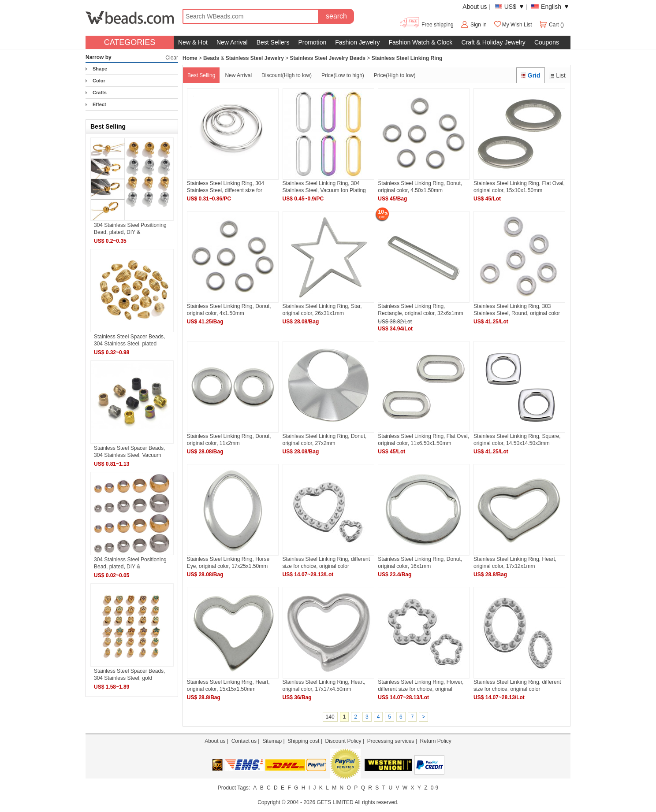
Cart (550, 25)
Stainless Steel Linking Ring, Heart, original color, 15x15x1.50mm (228, 685)
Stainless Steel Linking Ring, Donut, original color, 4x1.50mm (229, 310)
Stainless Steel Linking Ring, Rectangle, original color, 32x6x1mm (420, 310)
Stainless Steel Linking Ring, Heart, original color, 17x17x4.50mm (324, 685)
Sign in (479, 25)
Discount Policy (343, 741)
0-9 (434, 788)
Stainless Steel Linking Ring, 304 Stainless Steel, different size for (225, 187)
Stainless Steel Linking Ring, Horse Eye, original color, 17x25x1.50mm (228, 562)
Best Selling (201, 75)
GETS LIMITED (335, 802)
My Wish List (513, 25)
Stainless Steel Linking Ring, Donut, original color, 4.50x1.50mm (420, 187)
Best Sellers (273, 42)
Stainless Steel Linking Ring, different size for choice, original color (326, 562)
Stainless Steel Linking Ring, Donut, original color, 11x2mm (229, 439)
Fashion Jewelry (357, 42)
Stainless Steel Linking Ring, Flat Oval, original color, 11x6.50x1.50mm (423, 439)
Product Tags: (234, 788)
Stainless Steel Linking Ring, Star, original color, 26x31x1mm (322, 310)
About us (475, 7)
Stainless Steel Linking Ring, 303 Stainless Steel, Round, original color (517, 310)
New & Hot (193, 42)
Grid (530, 75)
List (557, 75)
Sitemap (272, 741)
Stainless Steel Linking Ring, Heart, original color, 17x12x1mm (515, 562)
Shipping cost (303, 741)
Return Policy (435, 741)
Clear (172, 58)
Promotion (312, 42)
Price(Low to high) (343, 75)
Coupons (547, 42)
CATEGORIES (130, 42)
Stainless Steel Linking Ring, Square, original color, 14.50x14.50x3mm (517, 439)
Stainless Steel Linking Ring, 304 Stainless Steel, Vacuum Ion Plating (324, 187)
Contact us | (247, 741)
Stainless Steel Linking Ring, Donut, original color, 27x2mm (325, 439)
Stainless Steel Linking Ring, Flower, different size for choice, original (421, 685)
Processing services (391, 741)
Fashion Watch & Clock (420, 42)
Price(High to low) (395, 75)
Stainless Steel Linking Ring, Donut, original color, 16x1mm (420, 562)
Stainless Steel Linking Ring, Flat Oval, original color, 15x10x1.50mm (519, 187)
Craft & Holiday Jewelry (493, 42)
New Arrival (232, 42)
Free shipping (426, 25)
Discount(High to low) (287, 75)
